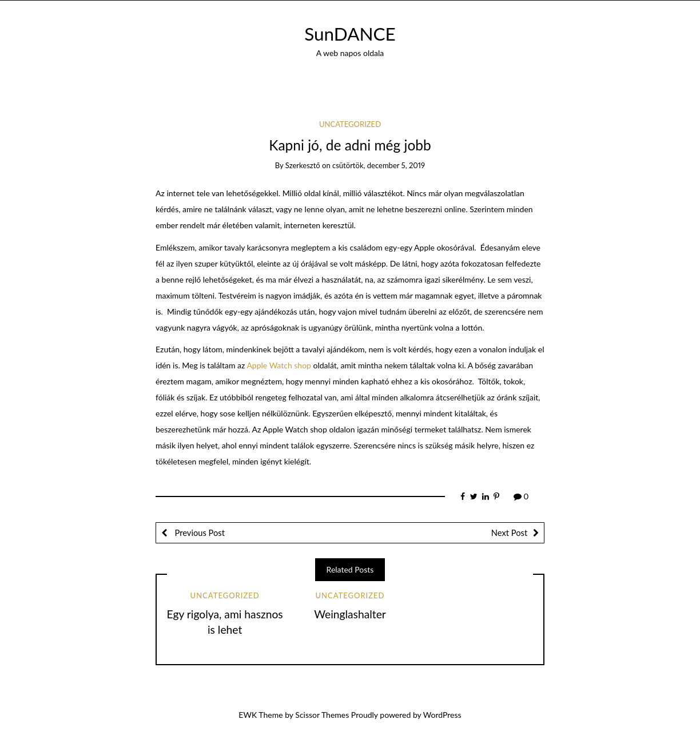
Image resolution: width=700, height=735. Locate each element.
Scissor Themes (322, 715)
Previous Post (199, 533)
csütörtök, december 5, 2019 (379, 165)
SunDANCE (350, 34)
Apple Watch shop (279, 365)
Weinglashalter (350, 614)
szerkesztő (303, 165)
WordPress (442, 715)
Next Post (509, 533)
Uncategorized (350, 124)
